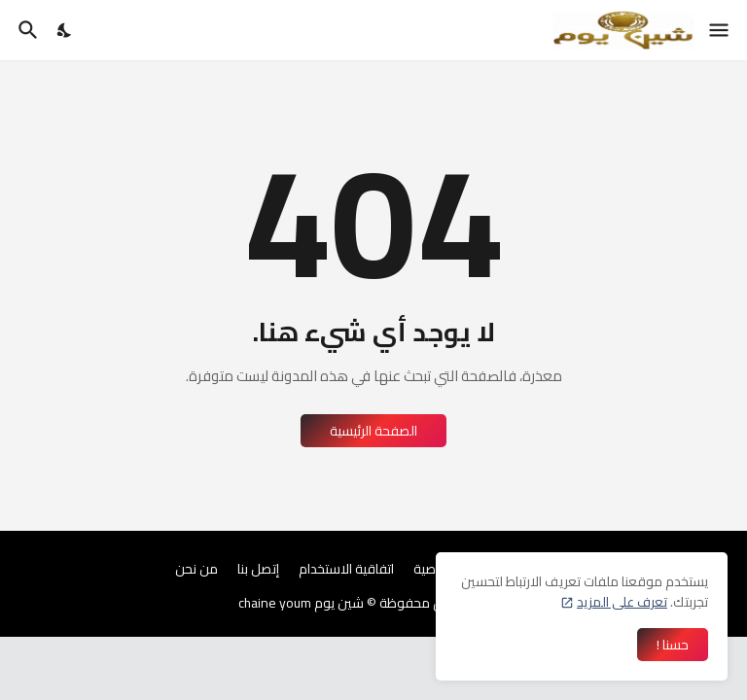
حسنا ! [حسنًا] (673, 645)
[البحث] (26, 30)
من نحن (196, 570)
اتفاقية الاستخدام (346, 570)
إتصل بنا (258, 570)
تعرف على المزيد (622, 602)
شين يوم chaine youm (301, 603)
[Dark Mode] (65, 30)
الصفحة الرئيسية (373, 431)
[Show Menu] (720, 30)
